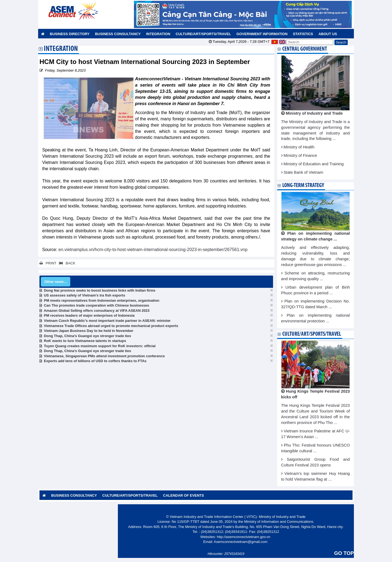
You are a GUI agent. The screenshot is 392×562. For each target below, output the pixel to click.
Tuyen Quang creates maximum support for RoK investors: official (100, 346)
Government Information (262, 34)
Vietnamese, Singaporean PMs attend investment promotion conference (104, 356)
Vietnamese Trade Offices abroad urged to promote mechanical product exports (111, 326)
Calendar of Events (183, 495)
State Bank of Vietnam (304, 172)
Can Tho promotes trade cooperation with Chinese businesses (96, 305)
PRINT (48, 263)
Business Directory (70, 34)
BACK (66, 263)
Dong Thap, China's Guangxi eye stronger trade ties (87, 336)
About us (328, 34)
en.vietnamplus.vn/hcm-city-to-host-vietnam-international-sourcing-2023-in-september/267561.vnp (153, 250)
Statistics (303, 34)
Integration (158, 34)
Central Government (305, 49)
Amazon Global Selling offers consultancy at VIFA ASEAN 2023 (97, 311)
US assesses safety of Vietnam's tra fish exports (84, 295)
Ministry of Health (299, 147)
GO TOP (344, 553)
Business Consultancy (118, 34)
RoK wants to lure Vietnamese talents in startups (85, 341)
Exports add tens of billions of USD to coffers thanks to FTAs (95, 361)
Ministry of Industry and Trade (314, 113)
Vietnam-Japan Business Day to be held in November (88, 331)
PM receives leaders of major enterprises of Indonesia (89, 315)
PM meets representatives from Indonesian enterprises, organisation (102, 300)
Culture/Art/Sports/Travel (203, 34)
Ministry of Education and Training (314, 164)
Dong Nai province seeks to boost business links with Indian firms (100, 290)
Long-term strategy (303, 186)
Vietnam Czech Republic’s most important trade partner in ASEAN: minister (107, 321)
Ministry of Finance (300, 155)
